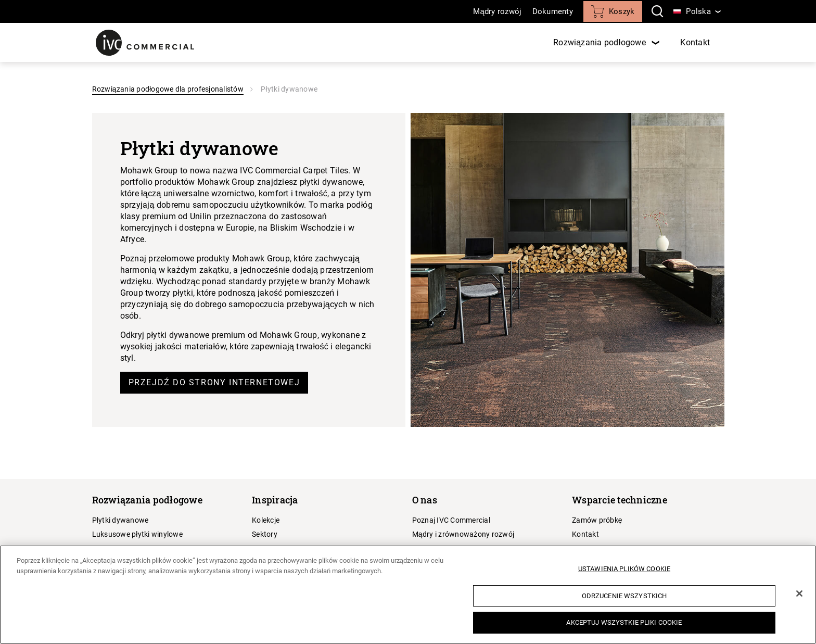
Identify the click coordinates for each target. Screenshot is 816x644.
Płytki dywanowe (120, 520)
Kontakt (695, 42)
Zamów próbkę (597, 520)
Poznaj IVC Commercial (451, 520)
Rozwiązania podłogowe (601, 42)
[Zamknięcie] (799, 594)
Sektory (265, 534)
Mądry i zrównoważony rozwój (463, 534)
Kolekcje (266, 520)
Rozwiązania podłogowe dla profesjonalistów (168, 89)
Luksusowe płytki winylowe (137, 534)
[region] (408, 595)
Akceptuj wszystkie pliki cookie (624, 622)
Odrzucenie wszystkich (624, 596)
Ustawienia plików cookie (624, 569)
